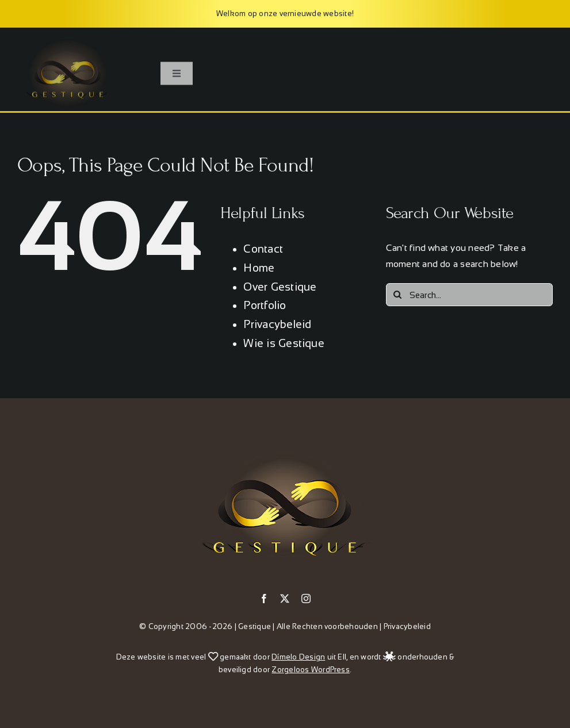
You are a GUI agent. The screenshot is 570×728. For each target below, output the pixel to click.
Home (259, 268)
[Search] (397, 295)
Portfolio (265, 305)
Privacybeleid (277, 324)
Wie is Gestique (284, 343)
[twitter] (285, 599)
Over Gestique (280, 287)
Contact (263, 249)
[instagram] (306, 599)
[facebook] (264, 599)
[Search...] (469, 295)
